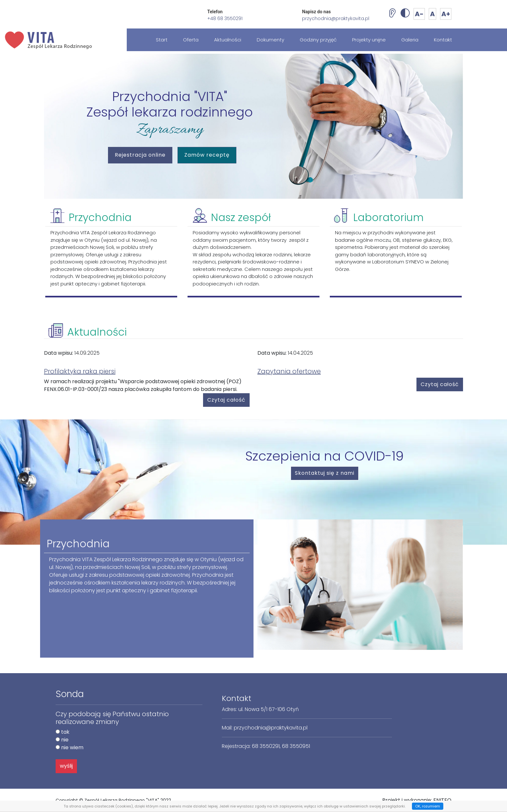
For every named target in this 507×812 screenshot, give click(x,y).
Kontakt (443, 40)
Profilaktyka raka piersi (80, 371)
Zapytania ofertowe (289, 371)
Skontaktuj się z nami (325, 473)
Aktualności (228, 40)
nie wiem (72, 747)
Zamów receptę (207, 155)
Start (162, 40)
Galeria (410, 40)
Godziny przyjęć (318, 40)
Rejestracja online (144, 154)
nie (65, 740)
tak (65, 732)
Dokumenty (270, 40)
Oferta (191, 40)
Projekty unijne (369, 40)
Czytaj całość (226, 400)
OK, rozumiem (428, 806)
